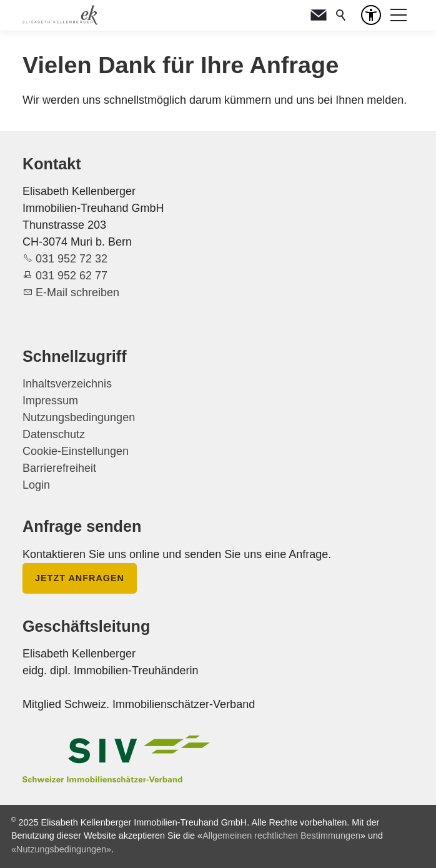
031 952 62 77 (72, 276)
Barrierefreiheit (59, 468)
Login (36, 485)
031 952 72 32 (72, 259)
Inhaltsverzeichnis (67, 384)
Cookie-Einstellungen (76, 451)
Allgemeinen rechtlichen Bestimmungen (281, 836)
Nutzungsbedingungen (79, 417)
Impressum (50, 401)
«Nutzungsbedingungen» (61, 849)
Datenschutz (54, 434)
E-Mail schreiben (77, 292)
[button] (319, 15)
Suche (341, 15)
